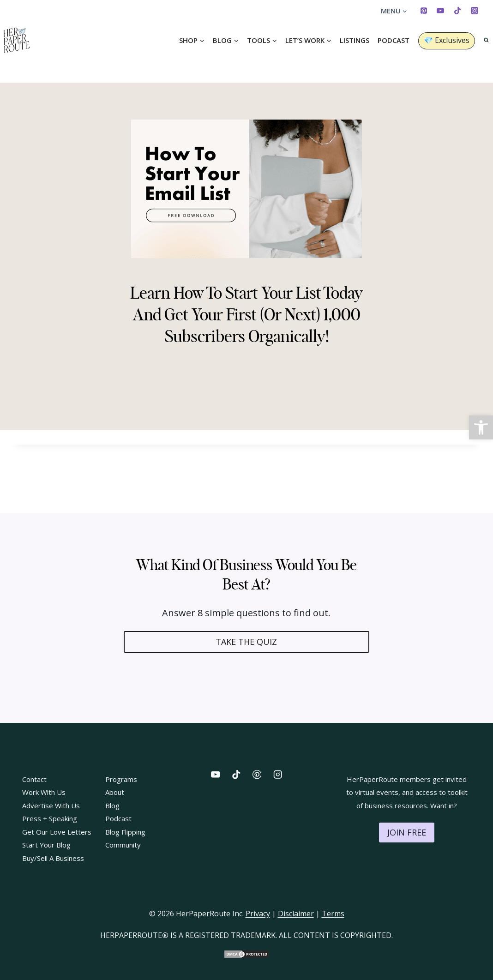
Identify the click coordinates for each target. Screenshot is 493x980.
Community (123, 845)
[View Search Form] (486, 40)
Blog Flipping (125, 832)
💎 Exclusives (447, 40)
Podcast (394, 40)
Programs (121, 779)
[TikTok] (457, 11)
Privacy (258, 914)
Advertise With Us (51, 806)
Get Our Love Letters (57, 832)
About (115, 792)
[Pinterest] (424, 11)
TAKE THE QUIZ (246, 642)
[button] (481, 427)
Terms (333, 914)
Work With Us (44, 792)
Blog (112, 806)
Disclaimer (296, 914)
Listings (355, 40)
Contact (34, 779)
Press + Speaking (50, 818)
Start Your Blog (46, 845)
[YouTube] (440, 11)
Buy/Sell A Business (53, 858)
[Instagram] (475, 11)
